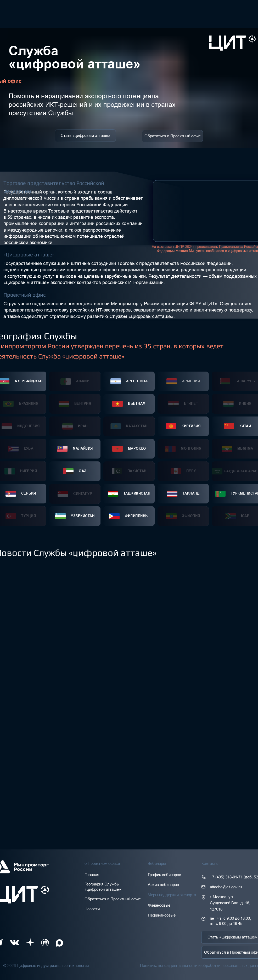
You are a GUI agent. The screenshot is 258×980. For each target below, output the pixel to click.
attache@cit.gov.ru (226, 887)
